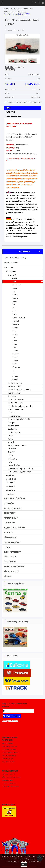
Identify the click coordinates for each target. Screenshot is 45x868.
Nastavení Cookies (8, 762)
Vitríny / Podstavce (13, 508)
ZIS (14, 374)
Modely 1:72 (11, 483)
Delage (15, 301)
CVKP (38, 79)
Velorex (15, 360)
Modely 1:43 (19, 102)
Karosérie (11, 452)
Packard (15, 328)
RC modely (9, 533)
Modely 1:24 (11, 487)
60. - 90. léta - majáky (16, 399)
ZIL (14, 370)
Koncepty (11, 422)
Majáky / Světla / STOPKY (17, 445)
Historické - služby (14, 393)
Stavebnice (12, 449)
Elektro (7, 547)
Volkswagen (17, 367)
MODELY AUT (9, 102)
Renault (15, 334)
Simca (15, 341)
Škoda (15, 344)
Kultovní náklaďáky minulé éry (19, 472)
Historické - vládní (14, 386)
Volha (15, 364)
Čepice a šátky (10, 562)
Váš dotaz (10, 112)
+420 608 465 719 (8, 774)
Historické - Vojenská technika (19, 390)
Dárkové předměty (12, 552)
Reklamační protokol (9, 783)
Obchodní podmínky (9, 750)
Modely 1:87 (11, 475)
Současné (11, 413)
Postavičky (9, 503)
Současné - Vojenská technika (19, 419)
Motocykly (11, 442)
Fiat (14, 305)
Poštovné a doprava (9, 756)
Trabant (15, 351)
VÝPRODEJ (8, 576)
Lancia (15, 314)
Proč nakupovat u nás (9, 746)
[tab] (22, 106)
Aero (40, 102)
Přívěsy (10, 439)
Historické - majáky (15, 383)
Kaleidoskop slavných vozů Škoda (20, 468)
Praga (15, 331)
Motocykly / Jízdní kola (15, 499)
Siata (14, 337)
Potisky (10, 455)
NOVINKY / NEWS (11, 263)
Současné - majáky (15, 416)
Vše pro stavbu (11, 537)
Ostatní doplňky (14, 465)
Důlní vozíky (12, 429)
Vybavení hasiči (13, 426)
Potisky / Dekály (11, 518)
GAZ (14, 308)
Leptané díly (10, 523)
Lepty (10, 462)
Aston (15, 288)
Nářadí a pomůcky (12, 542)
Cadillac (15, 295)
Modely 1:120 (11, 479)
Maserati (16, 321)
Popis (8, 108)
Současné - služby (14, 432)
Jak (7, 743)
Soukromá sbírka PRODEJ (15, 258)
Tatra (14, 347)
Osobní (35, 102)
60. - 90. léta (12, 396)
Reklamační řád (7, 759)
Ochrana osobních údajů (10, 753)
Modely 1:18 (11, 490)
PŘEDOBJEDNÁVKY (11, 571)
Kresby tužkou (10, 557)
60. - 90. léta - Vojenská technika (20, 406)
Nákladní (15, 377)
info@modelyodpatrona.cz (11, 777)
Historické (28, 102)
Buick (15, 292)
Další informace (35, 861)
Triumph (16, 354)
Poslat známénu (13, 116)
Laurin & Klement (19, 318)
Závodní (14, 380)
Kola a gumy (12, 459)
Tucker (15, 357)
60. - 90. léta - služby (15, 409)
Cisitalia (15, 298)
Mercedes (16, 324)
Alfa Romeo (17, 285)
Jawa (14, 311)
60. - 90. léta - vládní (15, 403)
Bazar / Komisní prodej (14, 567)
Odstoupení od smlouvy (10, 786)
